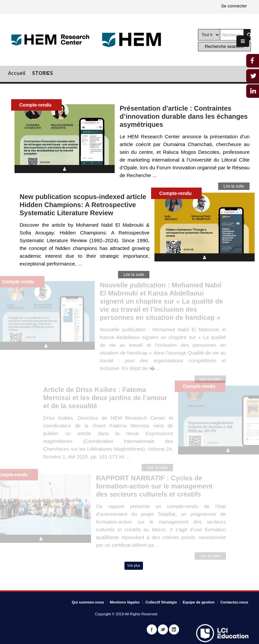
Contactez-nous (235, 602)
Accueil (17, 74)
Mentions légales (125, 602)
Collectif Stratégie (161, 602)
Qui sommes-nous (88, 602)
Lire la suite (234, 186)
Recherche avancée (224, 46)
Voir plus (134, 566)
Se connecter (234, 6)
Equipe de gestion (199, 602)
